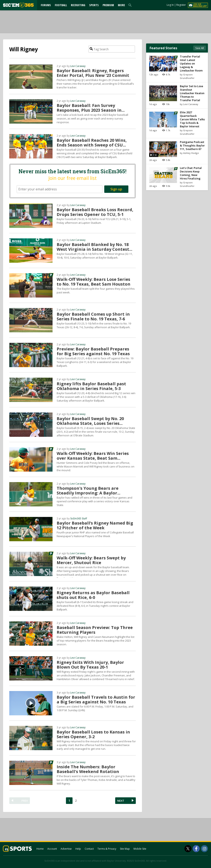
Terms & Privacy (107, 849)
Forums (46, 5)
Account (52, 849)
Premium (108, 5)
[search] (131, 5)
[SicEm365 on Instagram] (204, 849)
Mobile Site (140, 849)
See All (200, 48)
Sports (94, 5)
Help (78, 849)
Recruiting (78, 5)
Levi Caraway (78, 66)
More (121, 5)
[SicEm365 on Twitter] (188, 849)
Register (181, 5)
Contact (89, 849)
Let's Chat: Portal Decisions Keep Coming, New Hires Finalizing (191, 173)
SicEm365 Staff (79, 518)
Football (61, 5)
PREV (25, 801)
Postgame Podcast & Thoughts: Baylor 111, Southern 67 (192, 145)
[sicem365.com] (18, 5)
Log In (170, 5)
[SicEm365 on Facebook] (196, 849)
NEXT (121, 801)
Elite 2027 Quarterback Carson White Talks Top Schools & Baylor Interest (192, 119)
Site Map (125, 849)
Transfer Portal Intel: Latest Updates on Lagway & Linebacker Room (191, 63)
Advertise (66, 849)
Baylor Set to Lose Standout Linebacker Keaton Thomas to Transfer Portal (192, 93)
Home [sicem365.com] (40, 849)
